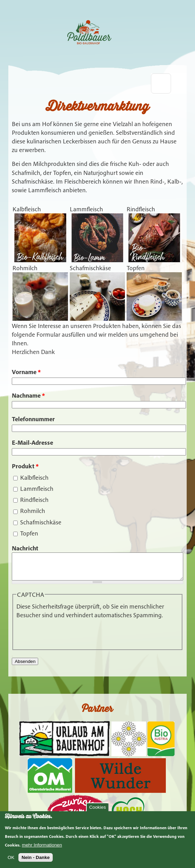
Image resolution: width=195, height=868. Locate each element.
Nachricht (25, 548)
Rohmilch (33, 511)
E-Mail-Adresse (32, 442)
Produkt (25, 466)
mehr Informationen (42, 845)
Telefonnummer (33, 419)
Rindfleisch (34, 500)
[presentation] (69, 638)
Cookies (97, 807)
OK (11, 857)
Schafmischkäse (41, 522)
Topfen (29, 533)
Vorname (26, 372)
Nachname (28, 395)
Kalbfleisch (34, 477)
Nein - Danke (36, 857)
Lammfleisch (37, 489)
